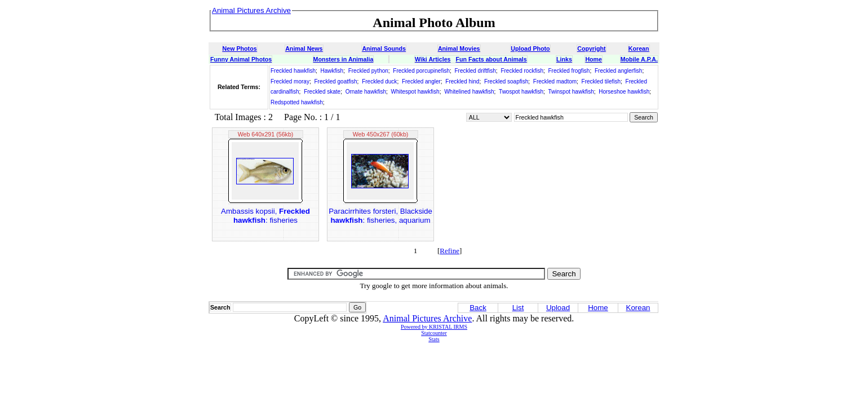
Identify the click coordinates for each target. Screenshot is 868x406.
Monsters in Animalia (344, 59)
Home (594, 59)
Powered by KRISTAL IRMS (434, 327)
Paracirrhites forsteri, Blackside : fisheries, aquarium (380, 216)
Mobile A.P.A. (639, 59)
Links (564, 59)
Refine (449, 251)
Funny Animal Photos (241, 59)
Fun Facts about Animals (491, 59)
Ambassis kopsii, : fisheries (265, 216)
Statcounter (434, 333)
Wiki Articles (433, 59)
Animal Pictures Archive (427, 318)
